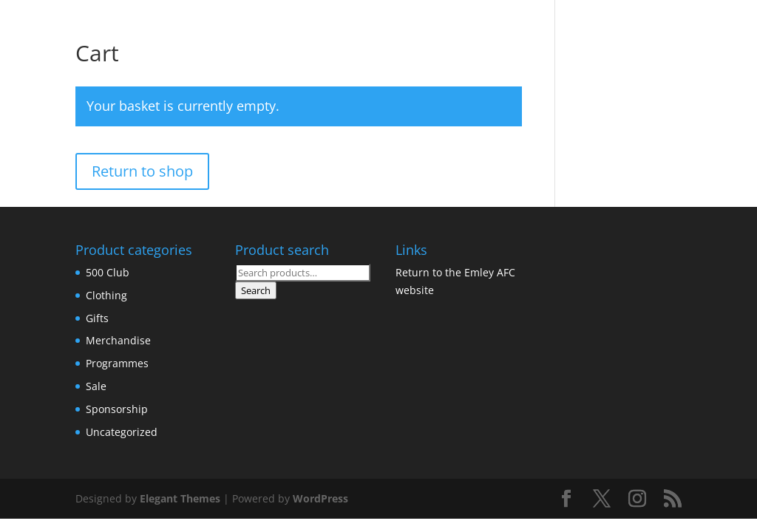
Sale (96, 386)
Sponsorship (117, 409)
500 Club (108, 272)
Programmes (117, 363)
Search (256, 290)
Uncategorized (122, 432)
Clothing (106, 295)
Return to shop (142, 171)
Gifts (97, 318)
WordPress (320, 498)
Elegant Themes (180, 498)
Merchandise (118, 340)
